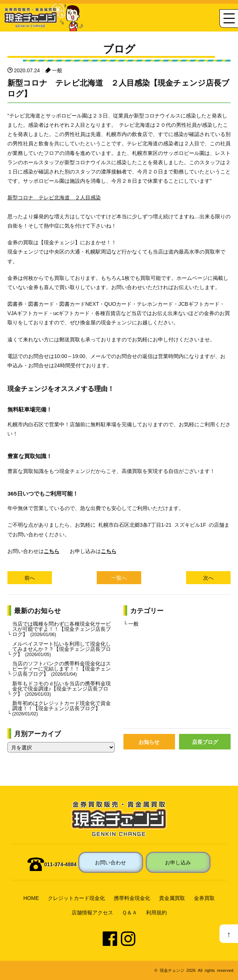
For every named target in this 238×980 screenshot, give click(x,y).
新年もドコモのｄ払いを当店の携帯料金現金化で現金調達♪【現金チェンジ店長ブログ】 (62, 688)
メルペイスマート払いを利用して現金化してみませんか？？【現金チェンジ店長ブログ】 (62, 649)
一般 (57, 70)
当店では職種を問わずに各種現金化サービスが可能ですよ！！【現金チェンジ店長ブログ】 (62, 629)
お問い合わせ (110, 862)
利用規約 (156, 912)
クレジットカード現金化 (76, 898)
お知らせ (149, 742)
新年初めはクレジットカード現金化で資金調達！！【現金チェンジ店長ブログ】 (62, 708)
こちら (52, 551)
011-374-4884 (60, 864)
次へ (208, 577)
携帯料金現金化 (132, 898)
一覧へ (119, 577)
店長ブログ (205, 742)
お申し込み (178, 862)
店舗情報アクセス (92, 912)
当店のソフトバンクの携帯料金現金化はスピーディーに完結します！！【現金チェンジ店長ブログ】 (62, 668)
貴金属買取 (172, 898)
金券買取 (204, 898)
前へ (30, 577)
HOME (31, 898)
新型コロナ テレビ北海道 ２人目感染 (54, 197)
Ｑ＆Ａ (130, 912)
